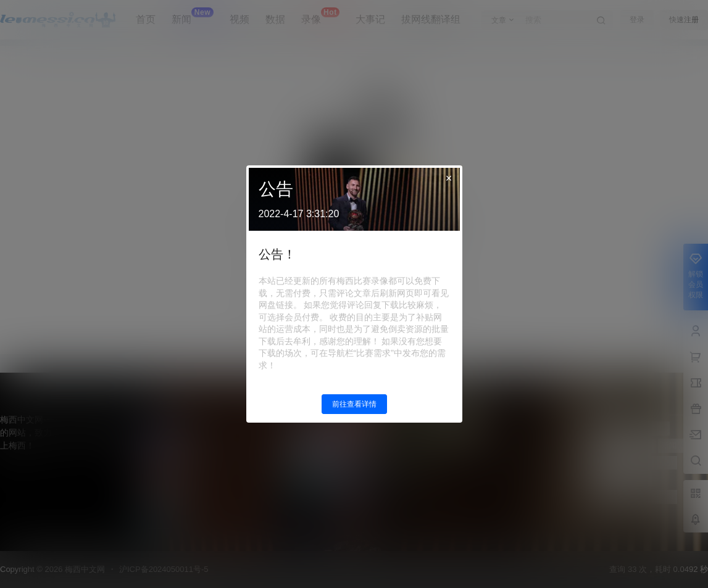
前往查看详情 (354, 404)
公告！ (277, 254)
